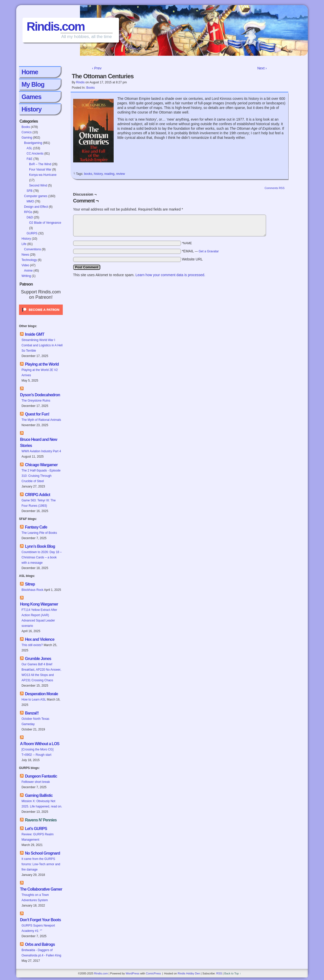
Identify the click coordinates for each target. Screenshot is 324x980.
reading (109, 174)
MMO (30, 201)
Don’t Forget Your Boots (40, 920)
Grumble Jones (38, 659)
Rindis (80, 82)
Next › (262, 68)
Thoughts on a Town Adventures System (35, 898)
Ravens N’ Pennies (41, 820)
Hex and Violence (39, 639)
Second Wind (38, 185)
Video (25, 265)
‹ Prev (97, 68)
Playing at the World (42, 364)
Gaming (27, 138)
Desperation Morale (41, 694)
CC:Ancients (35, 154)
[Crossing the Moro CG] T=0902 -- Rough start (37, 752)
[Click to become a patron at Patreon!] (41, 316)
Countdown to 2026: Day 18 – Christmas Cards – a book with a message (42, 557)
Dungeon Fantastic (41, 776)
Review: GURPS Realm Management (38, 837)
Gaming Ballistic (39, 795)
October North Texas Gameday (35, 721)
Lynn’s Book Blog (40, 546)
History (32, 109)
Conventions (33, 249)
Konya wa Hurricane (43, 175)
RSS (219, 973)
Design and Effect (36, 207)
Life (24, 244)
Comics (27, 132)
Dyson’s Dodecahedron (40, 395)
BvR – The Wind (40, 164)
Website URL (192, 259)
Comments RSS (275, 188)
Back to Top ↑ (233, 973)
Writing (26, 276)
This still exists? (32, 645)
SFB (29, 191)
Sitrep (30, 584)
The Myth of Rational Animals (41, 420)
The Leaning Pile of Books (39, 533)
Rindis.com (56, 26)
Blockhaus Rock (32, 590)
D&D (30, 217)
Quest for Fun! (37, 414)
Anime (28, 271)
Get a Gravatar (209, 251)
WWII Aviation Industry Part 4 (41, 451)
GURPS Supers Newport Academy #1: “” (38, 928)
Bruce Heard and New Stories (38, 442)
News (25, 255)
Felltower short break (36, 782)
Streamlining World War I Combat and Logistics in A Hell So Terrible (42, 345)
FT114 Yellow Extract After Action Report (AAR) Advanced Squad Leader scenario (39, 618)
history (98, 174)
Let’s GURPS (36, 829)
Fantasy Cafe (36, 527)
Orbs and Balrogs (40, 944)
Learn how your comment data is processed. (170, 275)
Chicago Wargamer (41, 465)
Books (26, 127)
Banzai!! (32, 713)
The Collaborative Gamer (41, 889)
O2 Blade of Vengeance (45, 223)
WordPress (132, 973)
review (121, 174)
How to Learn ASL (34, 700)
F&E (29, 159)
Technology (29, 260)
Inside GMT (34, 334)
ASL (29, 148)
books (88, 174)
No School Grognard (42, 853)
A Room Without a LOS (40, 744)
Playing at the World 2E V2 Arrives (40, 373)
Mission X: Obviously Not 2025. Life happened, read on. (42, 804)
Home (30, 72)
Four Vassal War (40, 169)
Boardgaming (33, 143)
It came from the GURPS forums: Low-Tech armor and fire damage (41, 864)
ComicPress (153, 973)
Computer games (36, 196)
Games (31, 97)
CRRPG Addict (37, 495)
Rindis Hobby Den (189, 973)
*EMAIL (200, 251)
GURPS (32, 233)
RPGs (28, 212)
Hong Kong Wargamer (39, 604)
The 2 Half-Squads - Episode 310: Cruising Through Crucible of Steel (41, 476)
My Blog (33, 84)
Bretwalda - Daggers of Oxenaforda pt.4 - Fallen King (41, 953)
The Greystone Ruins (36, 401)
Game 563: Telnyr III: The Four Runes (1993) (39, 503)
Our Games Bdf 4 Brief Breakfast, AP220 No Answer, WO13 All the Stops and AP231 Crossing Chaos (41, 672)
